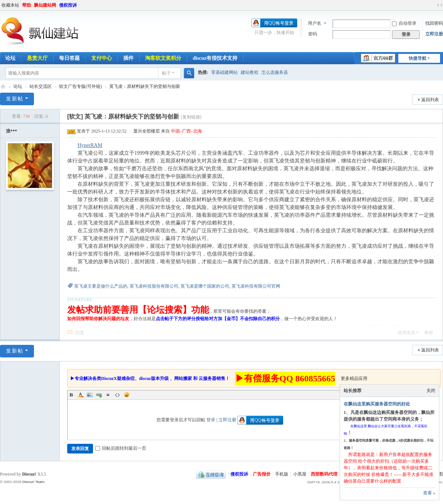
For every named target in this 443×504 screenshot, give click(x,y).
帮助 (27, 5)
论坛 (18, 86)
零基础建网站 (224, 72)
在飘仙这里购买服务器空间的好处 (377, 404)
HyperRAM (90, 145)
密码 (313, 34)
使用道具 (406, 333)
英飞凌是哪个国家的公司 (205, 286)
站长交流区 (41, 86)
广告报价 (262, 474)
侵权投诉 (68, 5)
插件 (128, 58)
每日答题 (69, 58)
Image (90, 395)
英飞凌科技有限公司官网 (256, 286)
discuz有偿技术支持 (215, 58)
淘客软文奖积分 (163, 58)
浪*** (11, 131)
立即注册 (434, 34)
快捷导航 (418, 58)
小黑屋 (300, 474)
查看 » (429, 493)
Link (99, 395)
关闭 (431, 391)
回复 (80, 333)
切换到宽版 (440, 5)
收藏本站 (10, 5)
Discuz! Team (33, 482)
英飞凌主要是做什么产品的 (101, 286)
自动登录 (404, 23)
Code (117, 395)
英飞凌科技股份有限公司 (154, 286)
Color (80, 395)
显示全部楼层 (147, 131)
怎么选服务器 (275, 72)
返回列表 (430, 100)
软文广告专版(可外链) (80, 86)
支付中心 (102, 58)
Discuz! (29, 474)
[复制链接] (191, 117)
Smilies (127, 395)
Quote (108, 395)
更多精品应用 (354, 378)
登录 (211, 420)
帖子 (166, 73)
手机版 (282, 474)
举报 (429, 333)
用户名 (315, 23)
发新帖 (15, 99)
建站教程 (250, 72)
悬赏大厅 (37, 58)
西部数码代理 (324, 474)
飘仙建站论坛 (3, 87)
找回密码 (434, 23)
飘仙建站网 (45, 5)
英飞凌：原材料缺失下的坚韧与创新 (145, 86)
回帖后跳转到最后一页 (121, 448)
